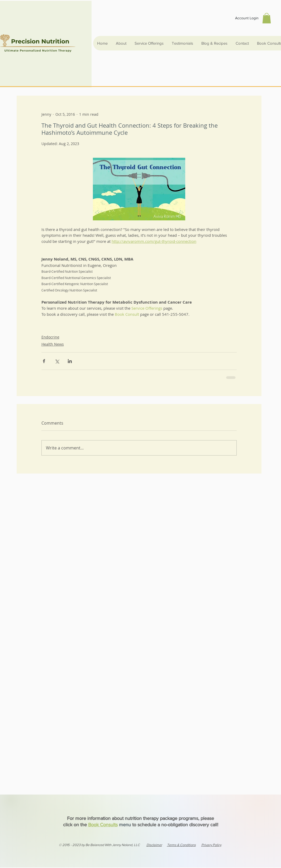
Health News (53, 344)
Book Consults (103, 825)
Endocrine (50, 337)
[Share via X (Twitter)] (57, 361)
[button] (267, 18)
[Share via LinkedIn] (70, 361)
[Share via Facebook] (44, 361)
